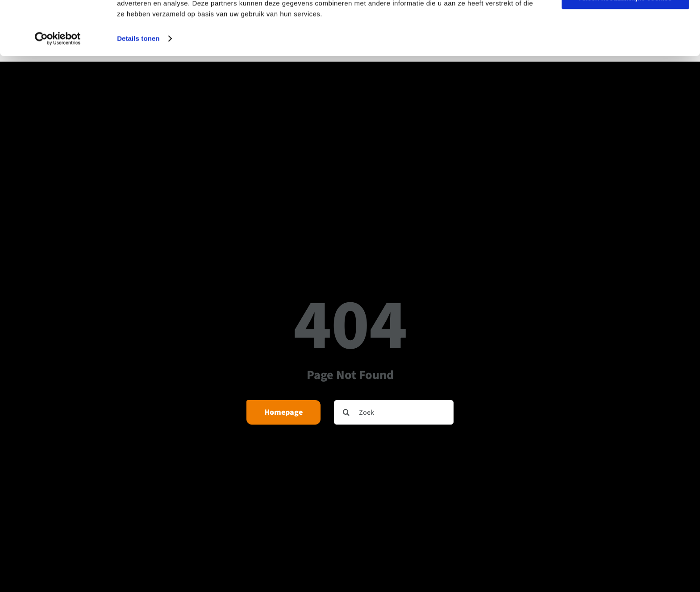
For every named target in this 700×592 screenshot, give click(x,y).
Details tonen (138, 89)
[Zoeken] (346, 412)
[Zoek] (394, 412)
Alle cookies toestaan (625, 22)
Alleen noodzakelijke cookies (625, 48)
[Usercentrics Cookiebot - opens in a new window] (58, 89)
